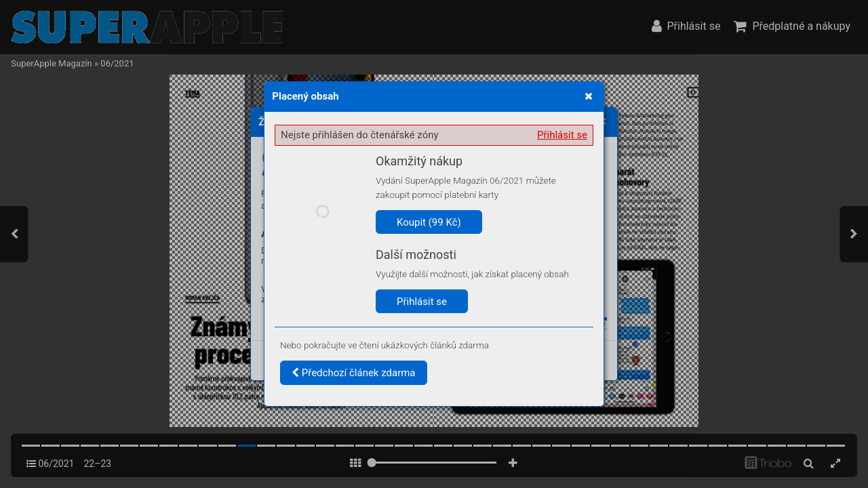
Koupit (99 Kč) (429, 222)
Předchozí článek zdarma (354, 373)
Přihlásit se (562, 135)
